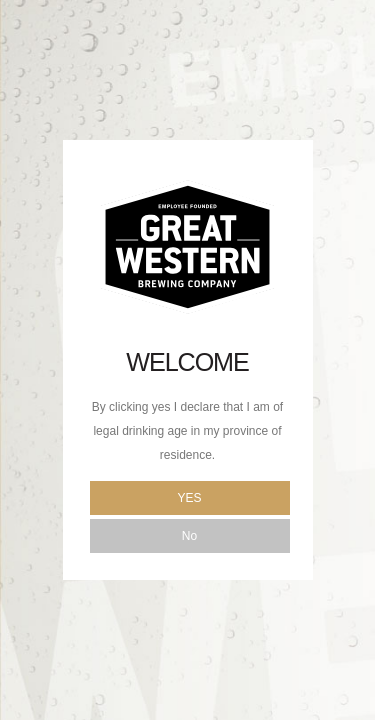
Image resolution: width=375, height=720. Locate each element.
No (189, 536)
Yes (189, 498)
